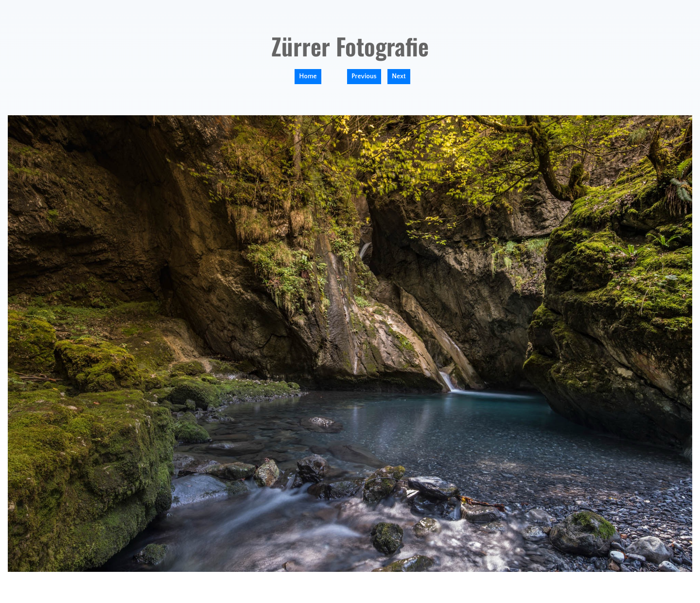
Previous (364, 76)
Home (308, 76)
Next (399, 76)
